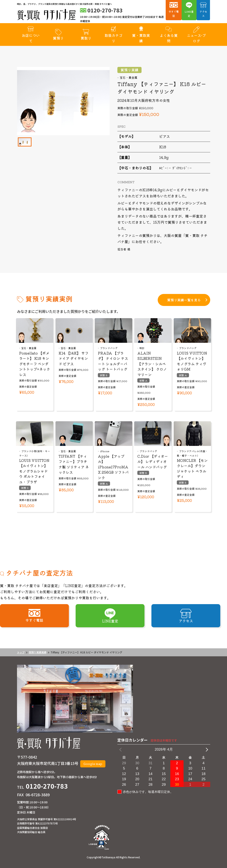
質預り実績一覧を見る (184, 300)
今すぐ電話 (174, 14)
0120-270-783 (47, 786)
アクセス (203, 14)
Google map (93, 764)
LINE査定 (189, 14)
